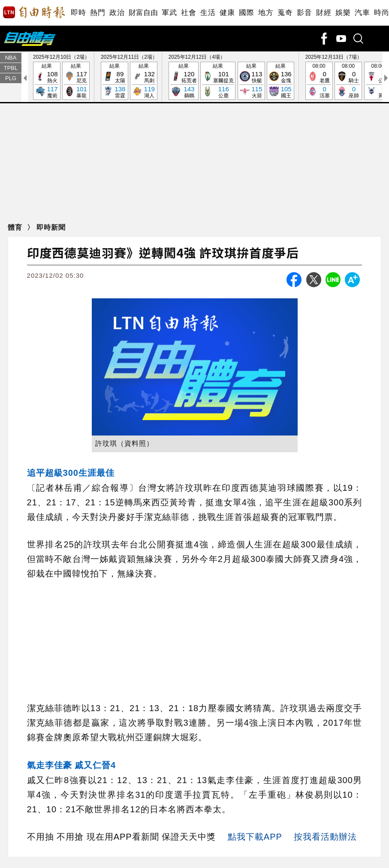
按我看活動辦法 (325, 837)
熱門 (98, 13)
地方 (266, 13)
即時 (78, 13)
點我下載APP (255, 837)
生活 (208, 13)
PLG (11, 78)
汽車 (362, 13)
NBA (11, 58)
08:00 (319, 81)
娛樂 (343, 13)
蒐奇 (285, 13)
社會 (188, 13)
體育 (16, 227)
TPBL (11, 68)
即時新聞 (51, 227)
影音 (304, 13)
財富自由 (143, 13)
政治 (117, 13)
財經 (324, 13)
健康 (227, 13)
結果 (47, 81)
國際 (246, 13)
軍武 (169, 13)
